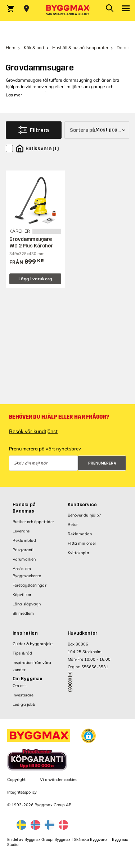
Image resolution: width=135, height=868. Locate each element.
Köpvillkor (22, 595)
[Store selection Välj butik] (26, 9)
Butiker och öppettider (33, 522)
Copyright (16, 780)
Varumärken (24, 559)
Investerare (23, 695)
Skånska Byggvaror (91, 840)
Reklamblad (24, 540)
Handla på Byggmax (24, 508)
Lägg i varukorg (35, 279)
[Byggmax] (68, 10)
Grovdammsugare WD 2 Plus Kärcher (31, 243)
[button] (89, 736)
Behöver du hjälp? (84, 515)
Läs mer (14, 95)
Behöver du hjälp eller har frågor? (59, 417)
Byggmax (62, 840)
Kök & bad (34, 47)
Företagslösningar (30, 585)
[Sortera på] (97, 130)
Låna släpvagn (27, 604)
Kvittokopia (78, 553)
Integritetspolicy (22, 792)
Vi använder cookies (58, 780)
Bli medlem (23, 613)
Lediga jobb (24, 704)
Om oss (19, 686)
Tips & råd (22, 653)
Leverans (21, 531)
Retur (73, 524)
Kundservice (82, 505)
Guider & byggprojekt (33, 644)
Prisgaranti (23, 550)
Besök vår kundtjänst (33, 431)
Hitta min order (82, 543)
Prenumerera (102, 463)
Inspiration (25, 633)
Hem (11, 47)
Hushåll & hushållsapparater (80, 47)
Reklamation (80, 534)
